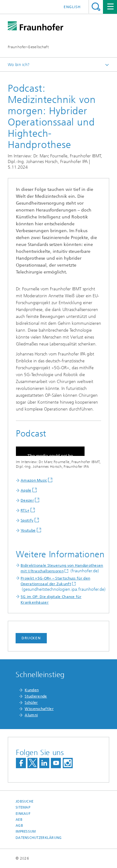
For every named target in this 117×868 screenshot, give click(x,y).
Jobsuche (24, 802)
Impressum (26, 832)
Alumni (31, 715)
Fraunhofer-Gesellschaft (28, 47)
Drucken (31, 638)
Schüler (31, 702)
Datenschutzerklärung (39, 838)
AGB (19, 826)
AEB (19, 820)
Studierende (36, 696)
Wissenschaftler (39, 709)
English (72, 7)
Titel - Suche (96, 7)
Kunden (32, 690)
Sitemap (23, 807)
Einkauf (23, 814)
